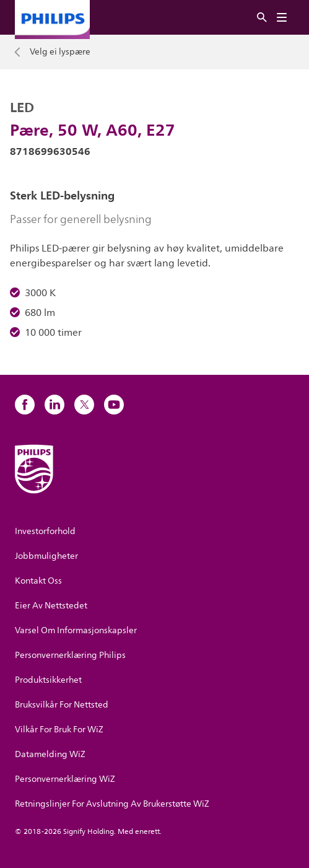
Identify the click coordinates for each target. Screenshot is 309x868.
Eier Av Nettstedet (51, 606)
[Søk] (262, 18)
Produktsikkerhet (48, 680)
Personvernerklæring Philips (70, 655)
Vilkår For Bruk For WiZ (59, 730)
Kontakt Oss (38, 581)
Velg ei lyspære (60, 52)
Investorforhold (45, 531)
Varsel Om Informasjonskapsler (76, 630)
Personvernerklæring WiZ (65, 779)
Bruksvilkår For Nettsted (62, 705)
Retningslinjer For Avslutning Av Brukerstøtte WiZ (112, 804)
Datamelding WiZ (50, 754)
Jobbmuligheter (46, 556)
